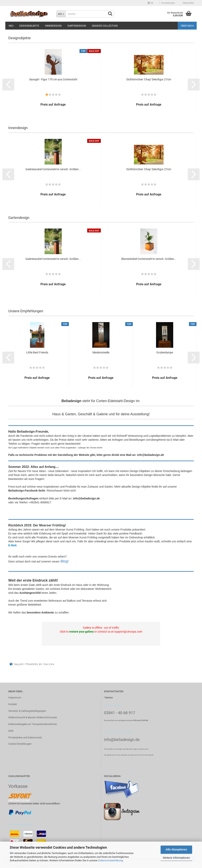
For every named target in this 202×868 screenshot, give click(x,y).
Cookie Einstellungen (20, 744)
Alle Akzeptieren (176, 849)
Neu (11, 26)
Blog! (65, 561)
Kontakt (13, 704)
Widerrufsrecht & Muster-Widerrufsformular (33, 717)
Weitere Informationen (176, 858)
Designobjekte (29, 26)
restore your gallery (81, 632)
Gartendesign (77, 26)
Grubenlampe (165, 352)
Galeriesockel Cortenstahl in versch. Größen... (53, 169)
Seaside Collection (105, 26)
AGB (11, 731)
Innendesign (53, 26)
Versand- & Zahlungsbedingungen (27, 711)
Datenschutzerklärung (111, 860)
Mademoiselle (101, 352)
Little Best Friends (37, 352)
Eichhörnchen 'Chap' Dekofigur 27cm (149, 79)
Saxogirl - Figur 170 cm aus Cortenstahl (53, 79)
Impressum (15, 697)
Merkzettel (187, 3)
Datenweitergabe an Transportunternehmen (33, 724)
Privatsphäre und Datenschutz (25, 737)
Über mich (187, 26)
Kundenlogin (167, 3)
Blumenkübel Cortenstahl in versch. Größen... (149, 259)
